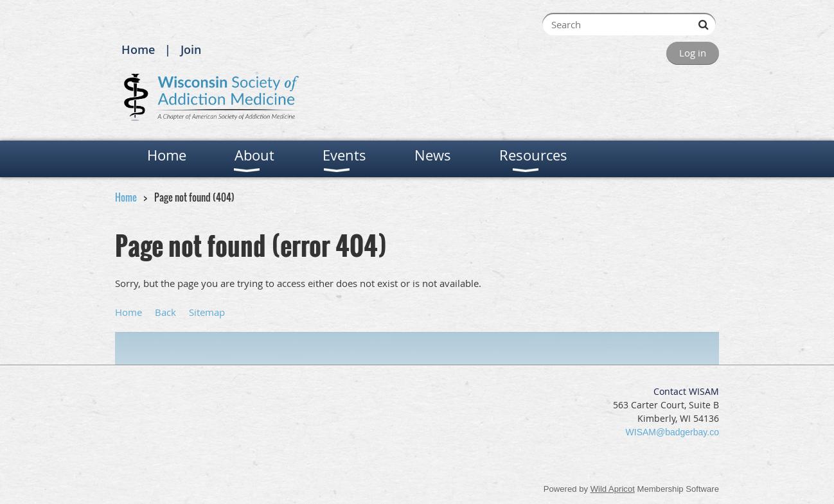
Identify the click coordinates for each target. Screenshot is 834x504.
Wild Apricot (613, 489)
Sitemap (207, 312)
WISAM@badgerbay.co (672, 432)
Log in (693, 53)
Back (165, 312)
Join (191, 49)
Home (138, 49)
